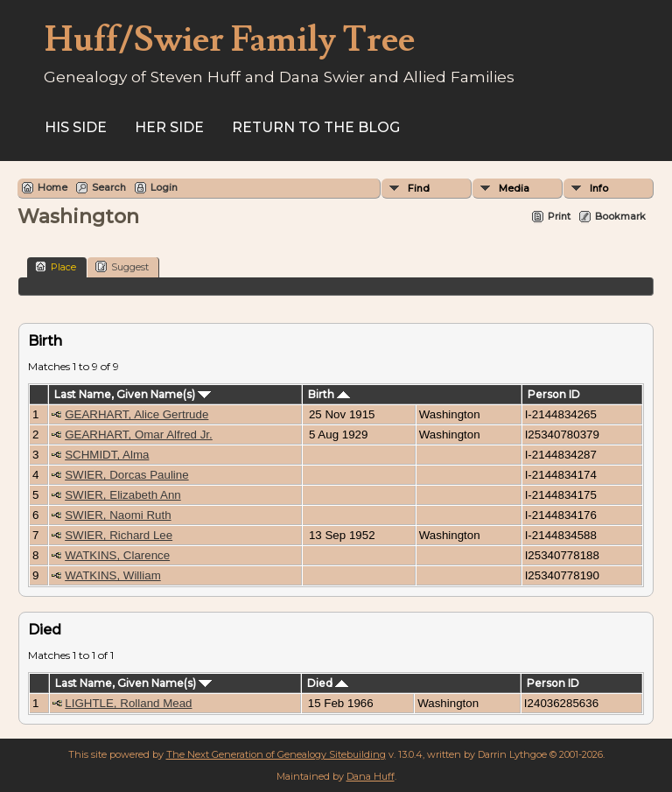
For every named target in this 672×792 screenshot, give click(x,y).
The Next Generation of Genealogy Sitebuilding (276, 754)
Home (52, 187)
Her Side (169, 127)
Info (599, 188)
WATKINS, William (113, 575)
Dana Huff (371, 776)
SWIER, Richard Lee (119, 535)
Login (164, 187)
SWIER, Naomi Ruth (118, 515)
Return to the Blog (316, 127)
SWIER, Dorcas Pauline (126, 475)
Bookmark (620, 216)
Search (109, 187)
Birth (329, 394)
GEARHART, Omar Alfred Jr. (139, 435)
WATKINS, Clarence (117, 555)
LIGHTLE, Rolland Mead (128, 703)
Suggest (122, 266)
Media (514, 188)
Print (559, 216)
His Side (76, 127)
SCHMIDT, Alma (107, 455)
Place (56, 266)
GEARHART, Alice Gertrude (136, 414)
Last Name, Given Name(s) (133, 394)
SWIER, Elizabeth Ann (123, 495)
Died (328, 683)
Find (419, 188)
